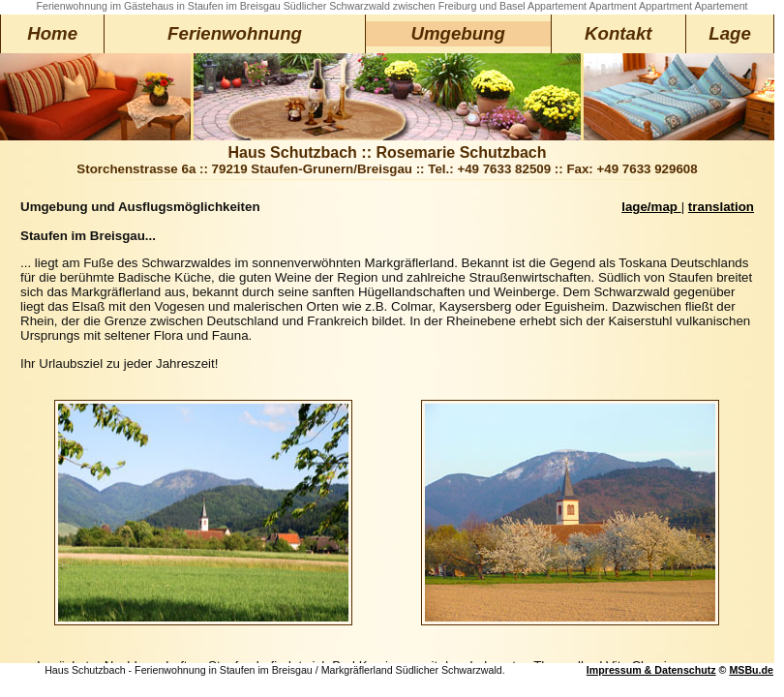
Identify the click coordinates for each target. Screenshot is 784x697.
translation (721, 207)
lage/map (651, 207)
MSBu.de (751, 670)
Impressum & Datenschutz (651, 670)
